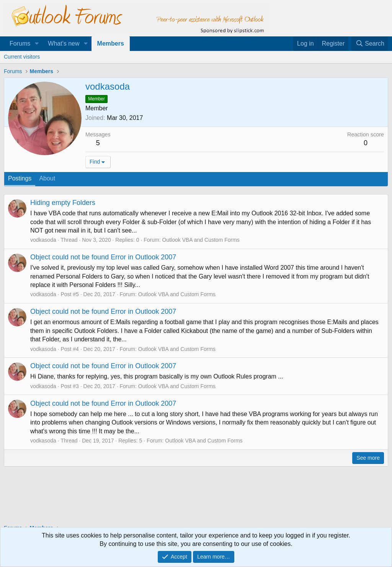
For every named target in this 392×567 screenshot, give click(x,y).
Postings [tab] (20, 178)
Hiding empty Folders (63, 203)
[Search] (370, 44)
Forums (20, 43)
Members (111, 43)
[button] (37, 44)
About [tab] (47, 178)
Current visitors (22, 57)
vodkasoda (43, 240)
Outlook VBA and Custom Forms (201, 240)
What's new (64, 43)
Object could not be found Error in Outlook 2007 (103, 257)
